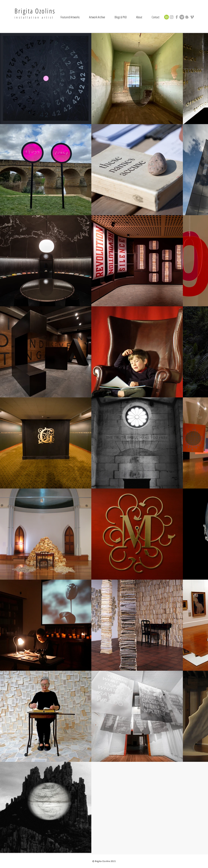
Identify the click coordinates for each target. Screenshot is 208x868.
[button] (70, 17)
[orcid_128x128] (166, 17)
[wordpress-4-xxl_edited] (182, 17)
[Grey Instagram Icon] (172, 17)
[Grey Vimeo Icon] (192, 17)
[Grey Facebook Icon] (177, 17)
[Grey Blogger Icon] (187, 17)
